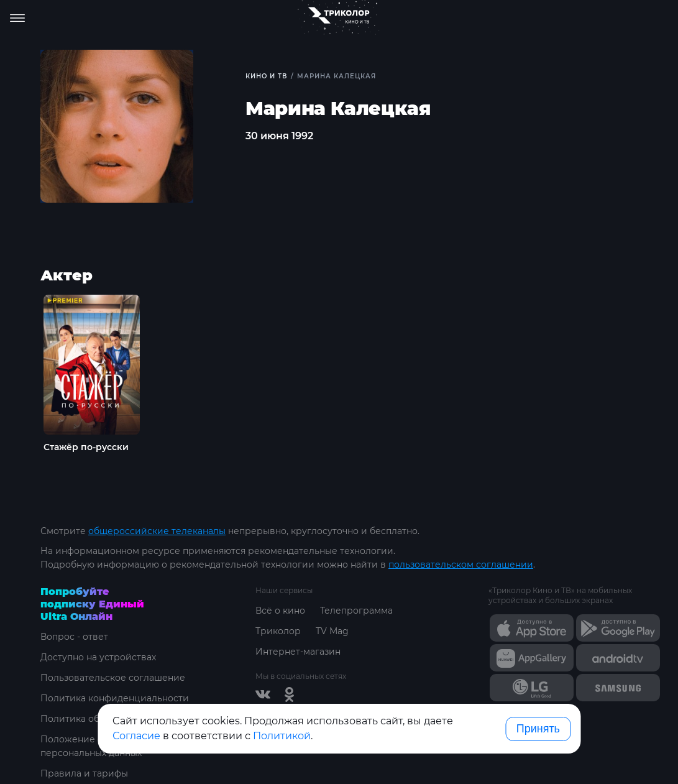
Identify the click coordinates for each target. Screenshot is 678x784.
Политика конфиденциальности (115, 698)
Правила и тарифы (84, 773)
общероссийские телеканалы (157, 531)
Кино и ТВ (266, 76)
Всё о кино (280, 611)
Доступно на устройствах (98, 657)
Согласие (136, 736)
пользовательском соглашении (461, 565)
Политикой (282, 736)
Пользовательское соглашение (113, 678)
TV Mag (332, 631)
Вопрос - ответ (74, 637)
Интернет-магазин (298, 652)
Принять (538, 729)
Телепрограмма (356, 611)
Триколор (278, 631)
